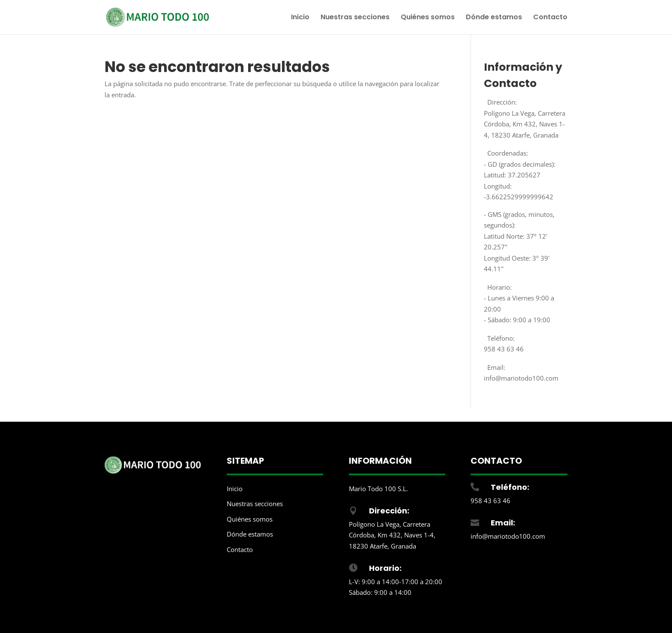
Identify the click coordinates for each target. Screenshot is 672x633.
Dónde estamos (494, 18)
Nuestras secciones (355, 18)
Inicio (300, 18)
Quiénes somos (428, 18)
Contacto (550, 18)
